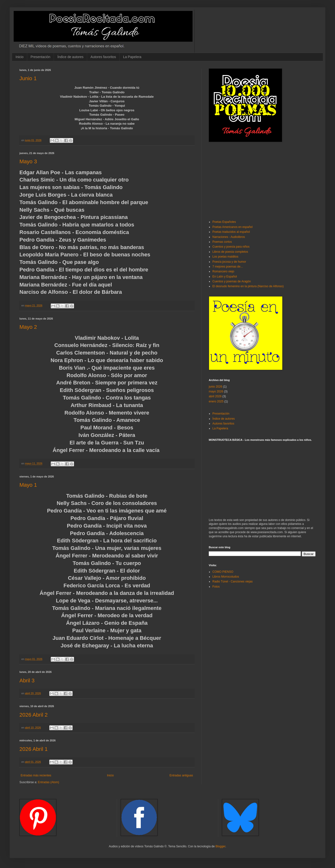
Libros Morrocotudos (226, 577)
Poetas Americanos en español (232, 227)
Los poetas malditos (225, 257)
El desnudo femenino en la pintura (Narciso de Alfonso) (248, 286)
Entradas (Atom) (48, 782)
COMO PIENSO (223, 572)
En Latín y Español (225, 277)
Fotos (216, 587)
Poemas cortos (222, 242)
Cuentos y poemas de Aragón (232, 281)
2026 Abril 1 (33, 749)
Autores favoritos (103, 57)
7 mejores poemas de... (228, 267)
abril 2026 (215, 396)
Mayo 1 (28, 485)
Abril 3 (27, 681)
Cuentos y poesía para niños (231, 247)
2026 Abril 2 (33, 715)
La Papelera (132, 57)
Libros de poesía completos (230, 252)
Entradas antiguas (181, 775)
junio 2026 (215, 387)
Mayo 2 (28, 327)
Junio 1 (28, 78)
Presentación (41, 57)
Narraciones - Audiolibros (229, 237)
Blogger (221, 846)
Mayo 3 (28, 161)
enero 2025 (216, 401)
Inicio (20, 57)
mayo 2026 (216, 391)
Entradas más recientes (36, 775)
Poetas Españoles (224, 222)
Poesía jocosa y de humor (229, 262)
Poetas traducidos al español (231, 232)
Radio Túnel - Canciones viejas (233, 582)
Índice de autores (70, 57)
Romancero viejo (223, 271)
